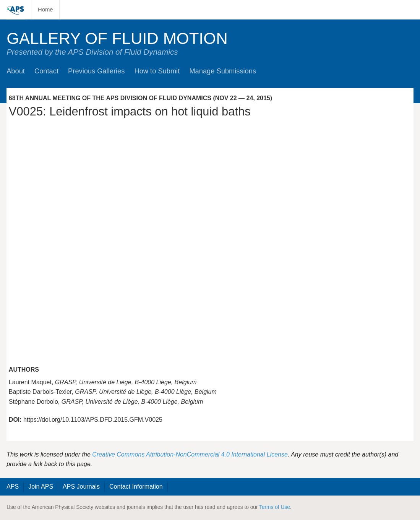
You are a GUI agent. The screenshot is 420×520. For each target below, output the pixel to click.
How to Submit (157, 71)
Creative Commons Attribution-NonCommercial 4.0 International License (190, 454)
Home (45, 10)
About (16, 71)
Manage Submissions (223, 71)
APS (13, 487)
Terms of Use (275, 507)
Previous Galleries (96, 71)
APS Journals (81, 487)
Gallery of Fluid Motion (117, 38)
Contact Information (136, 487)
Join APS (41, 487)
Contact (46, 71)
